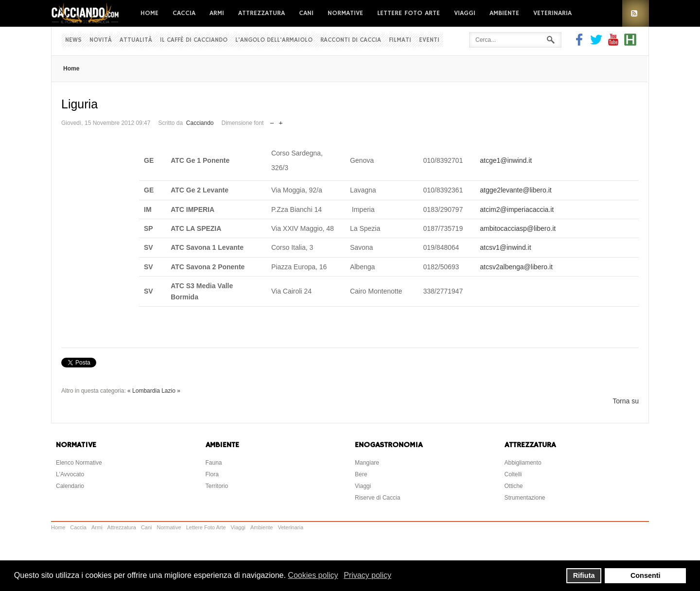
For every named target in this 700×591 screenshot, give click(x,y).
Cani (306, 13)
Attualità (136, 40)
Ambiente (504, 13)
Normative (345, 13)
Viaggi (465, 13)
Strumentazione (525, 498)
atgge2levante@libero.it (516, 190)
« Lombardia (144, 391)
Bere (361, 474)
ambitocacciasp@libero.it (518, 228)
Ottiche (514, 486)
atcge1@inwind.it (506, 160)
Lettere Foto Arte (409, 13)
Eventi (429, 40)
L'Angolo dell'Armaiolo (274, 40)
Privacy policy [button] (367, 575)
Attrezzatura (262, 13)
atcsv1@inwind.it (505, 247)
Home (149, 13)
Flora (212, 474)
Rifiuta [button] (584, 575)
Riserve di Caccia (377, 498)
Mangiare (367, 463)
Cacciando (200, 123)
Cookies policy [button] (313, 575)
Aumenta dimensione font (281, 121)
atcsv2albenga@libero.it (516, 267)
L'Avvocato (70, 474)
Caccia (184, 13)
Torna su (626, 401)
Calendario (70, 486)
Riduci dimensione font (272, 121)
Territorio (217, 486)
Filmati (400, 40)
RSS (636, 13)
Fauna (214, 463)
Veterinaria (552, 13)
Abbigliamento (523, 463)
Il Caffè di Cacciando (194, 40)
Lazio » (171, 391)
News (73, 40)
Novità (101, 40)
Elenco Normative (79, 463)
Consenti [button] (646, 575)
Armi (217, 13)
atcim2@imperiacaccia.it (517, 209)
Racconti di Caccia (351, 40)
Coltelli (513, 474)
